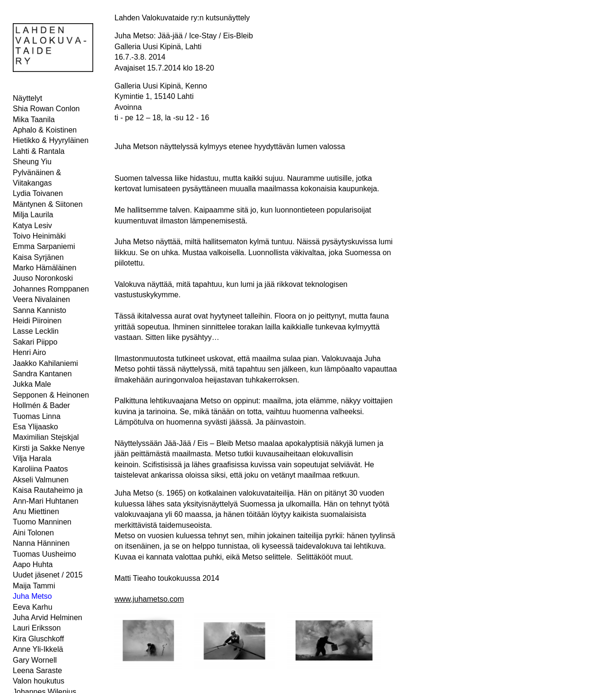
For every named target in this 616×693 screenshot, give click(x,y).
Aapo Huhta (33, 564)
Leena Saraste (37, 671)
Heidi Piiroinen (37, 321)
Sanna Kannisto (40, 310)
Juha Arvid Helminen (48, 617)
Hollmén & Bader (41, 405)
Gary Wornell (35, 660)
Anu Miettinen (36, 511)
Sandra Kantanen (42, 374)
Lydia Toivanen (38, 193)
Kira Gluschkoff (38, 639)
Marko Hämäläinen (44, 268)
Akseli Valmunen (41, 480)
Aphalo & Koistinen (45, 130)
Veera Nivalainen (41, 299)
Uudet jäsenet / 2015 (48, 575)
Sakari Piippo (35, 342)
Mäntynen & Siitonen (48, 204)
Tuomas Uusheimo (44, 554)
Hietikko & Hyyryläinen (51, 140)
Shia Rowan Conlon (46, 109)
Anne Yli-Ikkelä (38, 649)
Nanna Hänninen (41, 543)
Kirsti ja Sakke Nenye (49, 448)
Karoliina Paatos (40, 469)
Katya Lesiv (32, 226)
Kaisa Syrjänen (38, 257)
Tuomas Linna (37, 416)
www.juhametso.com (149, 599)
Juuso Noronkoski (43, 278)
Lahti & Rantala (39, 151)
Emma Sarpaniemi (44, 246)
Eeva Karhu (33, 607)
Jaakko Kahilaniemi (45, 363)
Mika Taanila (34, 120)
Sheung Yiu (32, 162)
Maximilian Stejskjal (46, 437)
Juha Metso (32, 596)
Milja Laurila (33, 215)
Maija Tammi (34, 586)
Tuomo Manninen (42, 522)
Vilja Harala (32, 458)
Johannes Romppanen (51, 289)
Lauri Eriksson (37, 628)
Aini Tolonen (33, 533)
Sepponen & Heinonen (51, 395)
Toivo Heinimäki (39, 236)
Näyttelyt (27, 98)
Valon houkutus (39, 681)
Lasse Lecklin (36, 331)
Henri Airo (29, 352)
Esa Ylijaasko (35, 427)
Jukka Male (32, 384)
